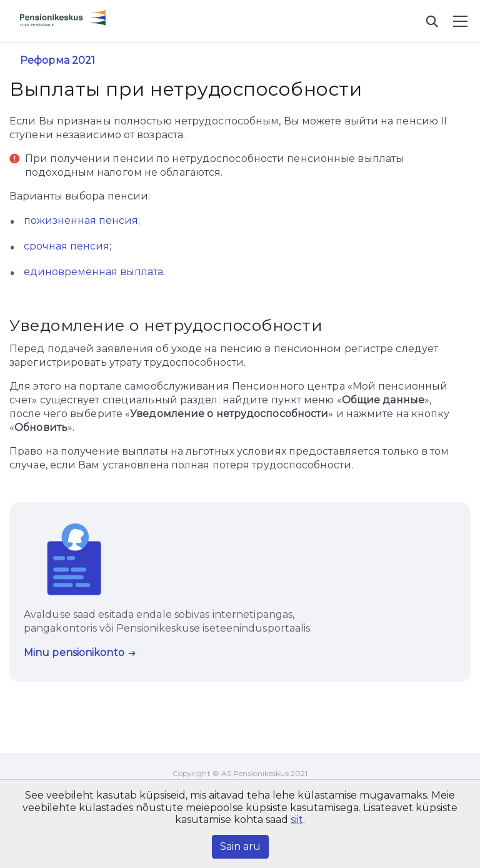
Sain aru (240, 846)
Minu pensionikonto (74, 653)
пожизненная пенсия (81, 220)
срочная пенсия (67, 246)
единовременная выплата (93, 272)
